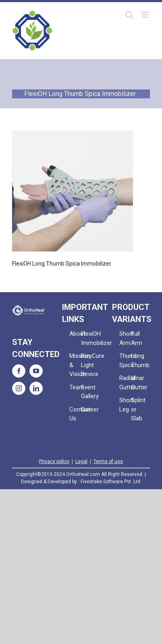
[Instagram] (19, 388)
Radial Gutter (125, 383)
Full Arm (137, 338)
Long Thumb (137, 360)
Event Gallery (87, 392)
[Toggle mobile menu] (146, 15)
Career (87, 409)
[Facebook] (19, 371)
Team (75, 387)
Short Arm (125, 338)
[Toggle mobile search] (129, 15)
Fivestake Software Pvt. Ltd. (111, 482)
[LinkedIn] (36, 388)
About (75, 334)
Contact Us (75, 414)
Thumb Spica (125, 360)
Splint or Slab (137, 409)
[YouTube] (36, 371)
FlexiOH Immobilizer (87, 338)
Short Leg (125, 405)
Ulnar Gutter (137, 383)
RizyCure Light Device (87, 365)
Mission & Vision (75, 365)
